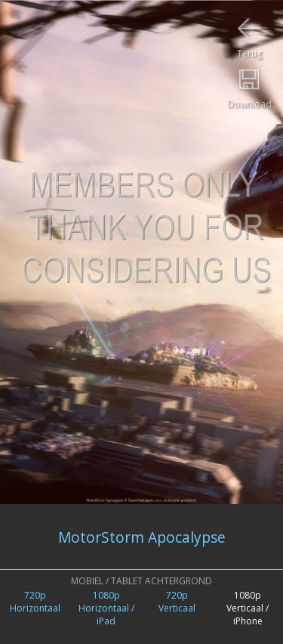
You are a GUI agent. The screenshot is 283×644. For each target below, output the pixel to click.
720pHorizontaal (35, 602)
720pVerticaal (177, 602)
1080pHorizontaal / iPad (106, 608)
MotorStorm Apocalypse (142, 537)
